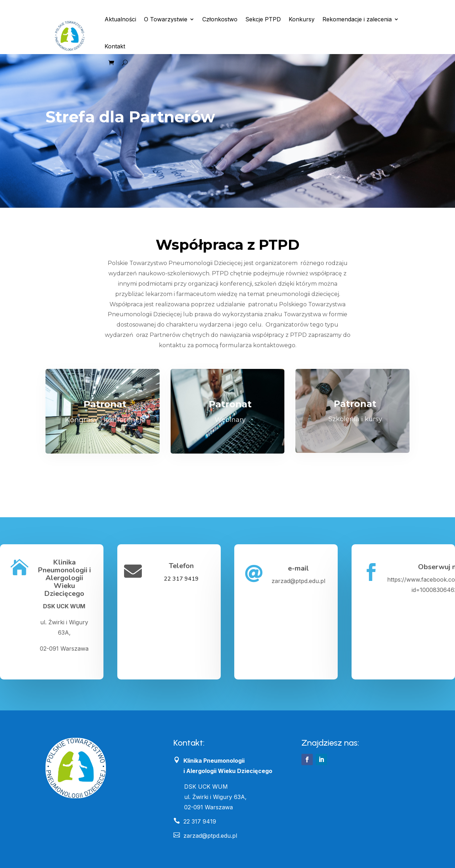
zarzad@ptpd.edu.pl (205, 836)
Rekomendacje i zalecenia (357, 19)
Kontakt (115, 46)
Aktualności (120, 19)
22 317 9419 (181, 579)
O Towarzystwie (166, 19)
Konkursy (302, 19)
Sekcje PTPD (263, 19)
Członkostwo (220, 19)
